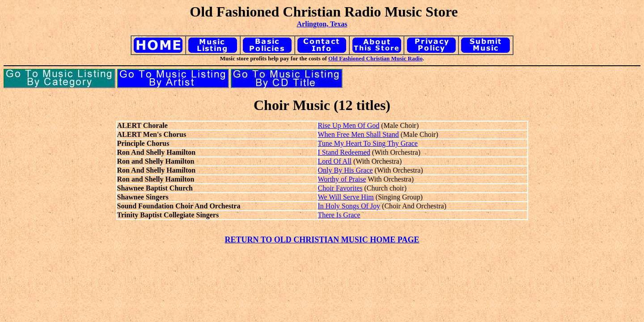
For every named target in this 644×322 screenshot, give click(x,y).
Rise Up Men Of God (349, 125)
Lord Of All (335, 161)
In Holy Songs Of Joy (349, 206)
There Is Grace (339, 215)
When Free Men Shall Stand (358, 134)
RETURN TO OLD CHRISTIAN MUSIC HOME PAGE (322, 240)
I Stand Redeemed (344, 152)
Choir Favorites (340, 188)
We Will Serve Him (346, 197)
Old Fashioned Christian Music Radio (375, 58)
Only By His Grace (345, 170)
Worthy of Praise (342, 179)
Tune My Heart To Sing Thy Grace (368, 143)
